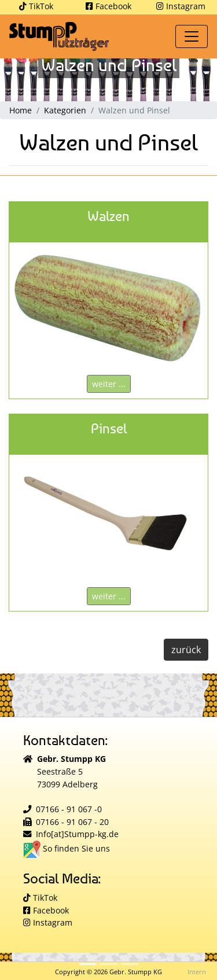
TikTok (36, 6)
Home (21, 110)
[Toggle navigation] (192, 36)
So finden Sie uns (67, 848)
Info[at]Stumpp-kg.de (77, 834)
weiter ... (109, 384)
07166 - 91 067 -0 (69, 809)
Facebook (108, 6)
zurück (186, 650)
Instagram (181, 6)
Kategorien (65, 110)
